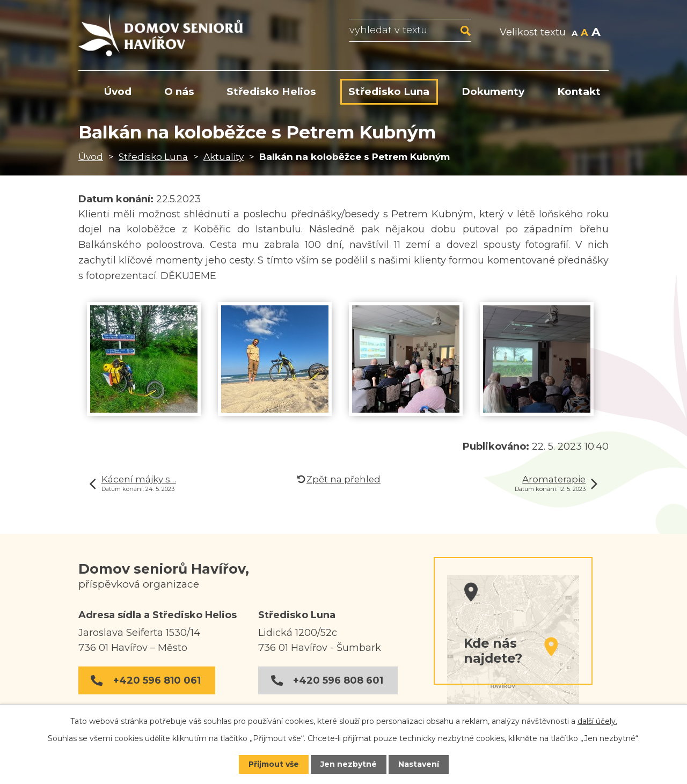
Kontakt (579, 91)
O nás (179, 91)
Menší (575, 33)
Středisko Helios (271, 91)
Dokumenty (493, 91)
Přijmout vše (274, 764)
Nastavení (419, 764)
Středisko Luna (153, 156)
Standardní (584, 33)
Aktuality (224, 156)
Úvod (91, 156)
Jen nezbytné (349, 764)
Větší (596, 33)
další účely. (597, 721)
